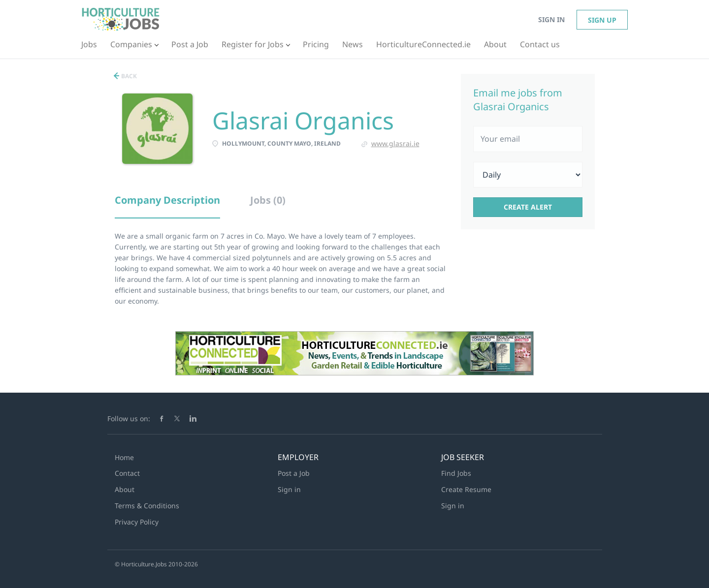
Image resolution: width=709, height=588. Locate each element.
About (125, 489)
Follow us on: (129, 418)
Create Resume (466, 489)
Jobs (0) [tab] (268, 200)
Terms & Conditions (147, 506)
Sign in (551, 19)
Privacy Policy (137, 522)
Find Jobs (456, 473)
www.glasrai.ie (395, 143)
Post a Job (294, 473)
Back (128, 76)
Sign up (602, 20)
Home (124, 457)
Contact (127, 473)
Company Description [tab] (167, 200)
